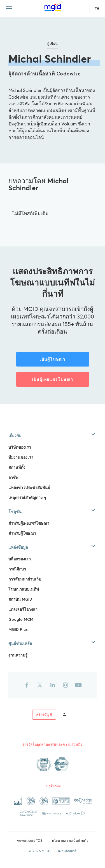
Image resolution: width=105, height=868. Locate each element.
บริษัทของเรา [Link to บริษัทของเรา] (20, 447)
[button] (53, 434)
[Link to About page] (53, 764)
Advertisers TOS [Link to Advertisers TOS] (30, 840)
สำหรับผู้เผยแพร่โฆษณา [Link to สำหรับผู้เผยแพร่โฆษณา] (29, 523)
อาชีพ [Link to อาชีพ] (13, 477)
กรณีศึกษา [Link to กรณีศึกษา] (17, 569)
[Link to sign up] (44, 715)
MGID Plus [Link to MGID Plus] (18, 629)
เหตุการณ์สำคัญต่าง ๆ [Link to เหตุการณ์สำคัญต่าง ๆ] (27, 498)
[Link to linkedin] (53, 685)
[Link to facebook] (27, 685)
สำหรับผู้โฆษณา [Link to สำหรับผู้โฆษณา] (22, 533)
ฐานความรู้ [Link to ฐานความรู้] (18, 655)
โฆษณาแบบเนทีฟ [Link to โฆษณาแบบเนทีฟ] (24, 589)
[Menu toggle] (9, 8)
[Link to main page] (53, 7)
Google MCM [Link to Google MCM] (21, 619)
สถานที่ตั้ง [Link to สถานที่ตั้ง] (17, 467)
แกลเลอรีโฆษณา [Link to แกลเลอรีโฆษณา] (23, 609)
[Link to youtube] (78, 685)
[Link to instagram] (66, 685)
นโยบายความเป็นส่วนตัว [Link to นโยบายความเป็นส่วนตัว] (70, 840)
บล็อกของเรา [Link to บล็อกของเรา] (20, 559)
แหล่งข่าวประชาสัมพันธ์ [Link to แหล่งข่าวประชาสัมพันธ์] (29, 487)
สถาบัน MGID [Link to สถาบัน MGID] (20, 599)
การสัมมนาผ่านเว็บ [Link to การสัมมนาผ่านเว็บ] (25, 579)
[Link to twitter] (40, 685)
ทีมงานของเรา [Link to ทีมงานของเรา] (21, 457)
